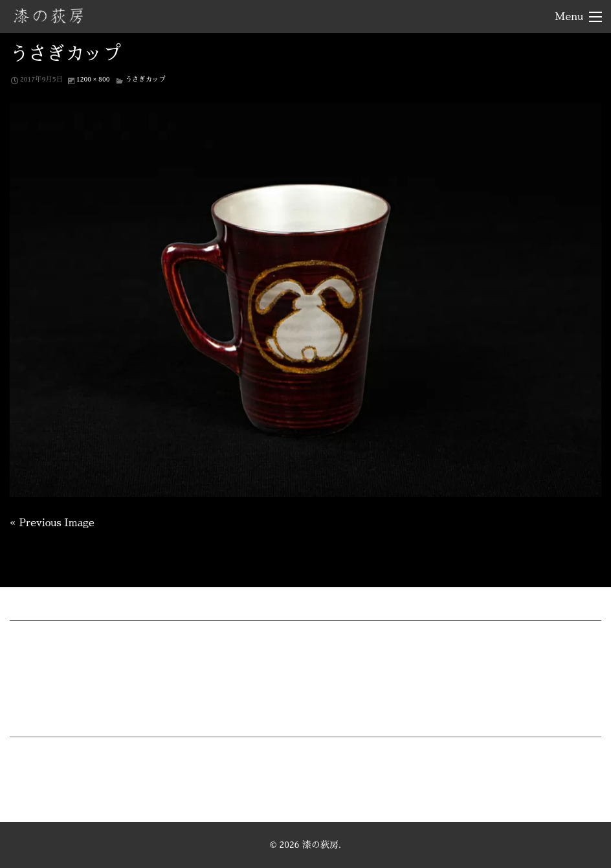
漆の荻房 (49, 16)
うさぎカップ (145, 79)
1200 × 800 (93, 79)
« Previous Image (52, 523)
